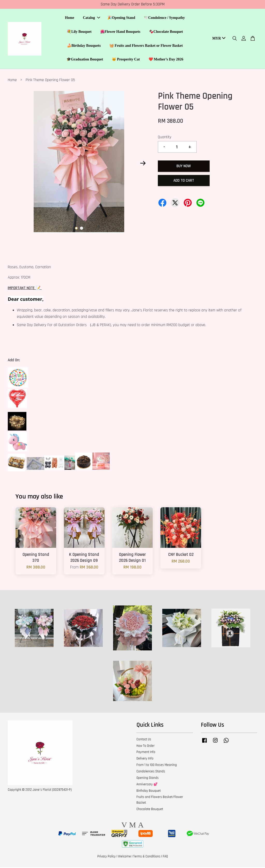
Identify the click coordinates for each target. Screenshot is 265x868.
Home (70, 18)
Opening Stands (148, 779)
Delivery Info (145, 759)
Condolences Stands (151, 772)
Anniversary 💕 (147, 785)
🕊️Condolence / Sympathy (164, 18)
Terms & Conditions (147, 857)
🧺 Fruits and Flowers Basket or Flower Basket (146, 46)
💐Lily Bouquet (79, 32)
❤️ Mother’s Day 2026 (166, 60)
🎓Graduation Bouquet (85, 60)
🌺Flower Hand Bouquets (120, 32)
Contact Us (144, 740)
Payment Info (146, 753)
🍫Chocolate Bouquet (166, 32)
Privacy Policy (106, 857)
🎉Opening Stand (121, 18)
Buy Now (184, 167)
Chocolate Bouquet (150, 810)
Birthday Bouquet (149, 792)
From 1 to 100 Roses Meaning (157, 766)
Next (143, 164)
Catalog (91, 18)
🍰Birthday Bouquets (84, 46)
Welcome (124, 857)
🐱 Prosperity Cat (126, 60)
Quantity (165, 138)
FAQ (165, 857)
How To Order (145, 747)
